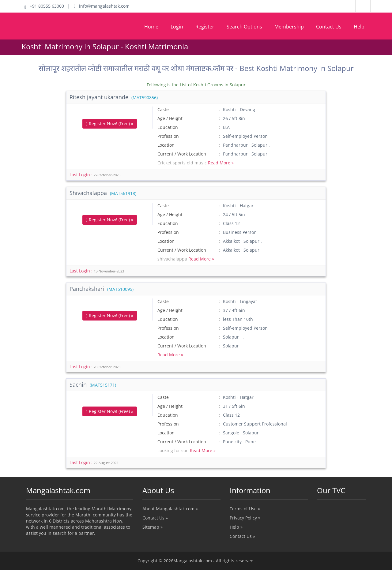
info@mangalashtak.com (102, 6)
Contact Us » (155, 518)
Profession (168, 136)
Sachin (93, 384)
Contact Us (329, 27)
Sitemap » (153, 527)
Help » (236, 527)
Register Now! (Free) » (110, 124)
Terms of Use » (245, 509)
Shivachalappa (103, 193)
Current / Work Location (182, 154)
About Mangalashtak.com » (170, 509)
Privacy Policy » (245, 518)
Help (359, 27)
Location (166, 145)
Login (177, 27)
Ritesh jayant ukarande (114, 97)
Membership (289, 27)
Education (168, 127)
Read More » (221, 163)
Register (205, 27)
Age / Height (170, 118)
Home (151, 27)
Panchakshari (102, 289)
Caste (163, 109)
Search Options (244, 27)
